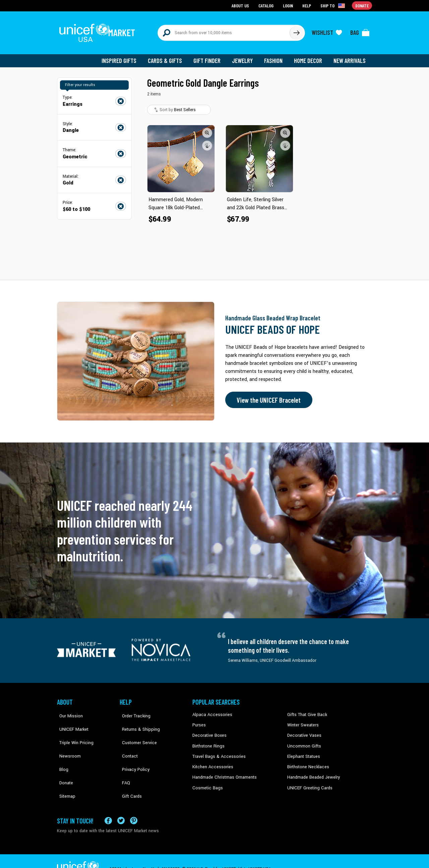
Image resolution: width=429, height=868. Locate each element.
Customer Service (136, 731)
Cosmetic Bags (207, 782)
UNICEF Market (71, 721)
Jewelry (245, 57)
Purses (199, 721)
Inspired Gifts (124, 57)
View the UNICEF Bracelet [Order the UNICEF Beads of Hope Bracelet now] (267, 396)
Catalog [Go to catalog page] (267, 5)
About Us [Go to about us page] (241, 5)
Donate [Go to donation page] (362, 5)
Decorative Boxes (208, 731)
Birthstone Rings (208, 741)
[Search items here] (224, 31)
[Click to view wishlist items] (327, 31)
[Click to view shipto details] (334, 5)
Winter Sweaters (302, 721)
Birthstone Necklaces (307, 762)
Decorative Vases (303, 731)
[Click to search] (296, 31)
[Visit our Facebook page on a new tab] (108, 805)
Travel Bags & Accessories (217, 752)
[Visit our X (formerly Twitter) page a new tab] (121, 805)
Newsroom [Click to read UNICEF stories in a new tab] (67, 741)
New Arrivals (350, 57)
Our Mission (68, 711)
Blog (61, 752)
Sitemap (65, 772)
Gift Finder (210, 57)
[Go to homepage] (99, 31)
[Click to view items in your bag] (360, 31)
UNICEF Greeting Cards (308, 782)
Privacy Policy (133, 752)
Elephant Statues (303, 752)
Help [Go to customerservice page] (307, 5)
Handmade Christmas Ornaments (224, 772)
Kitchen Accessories (211, 762)
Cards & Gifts (169, 57)
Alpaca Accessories (211, 711)
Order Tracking (133, 711)
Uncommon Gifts (303, 741)
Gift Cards (129, 772)
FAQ (124, 762)
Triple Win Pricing (73, 731)
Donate (64, 762)
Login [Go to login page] (289, 5)
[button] (207, 129)
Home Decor (309, 57)
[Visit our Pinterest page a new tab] (134, 805)
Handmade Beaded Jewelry (312, 772)
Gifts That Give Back (306, 711)
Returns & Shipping (137, 721)
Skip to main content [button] (214, 0)
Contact (127, 741)
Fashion (275, 57)
